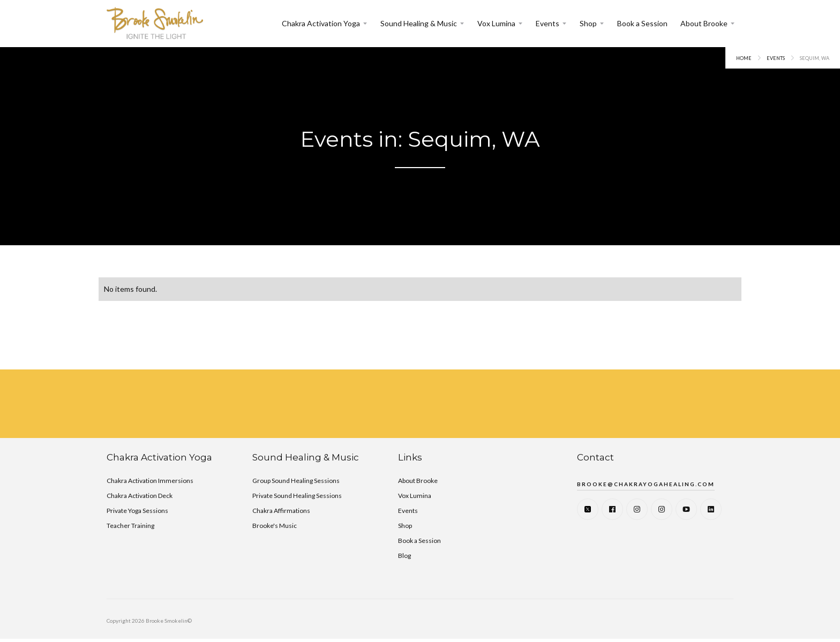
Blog (404, 556)
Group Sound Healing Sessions (296, 481)
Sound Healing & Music (419, 23)
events (776, 58)
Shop (588, 23)
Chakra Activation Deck (140, 496)
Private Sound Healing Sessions (297, 496)
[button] (325, 24)
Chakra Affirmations (281, 511)
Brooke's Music (275, 526)
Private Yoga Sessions (137, 511)
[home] (155, 24)
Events (547, 23)
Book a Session (642, 23)
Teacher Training (130, 526)
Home (744, 58)
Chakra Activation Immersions (150, 481)
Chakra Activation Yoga (321, 23)
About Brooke (704, 23)
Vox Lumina (496, 23)
